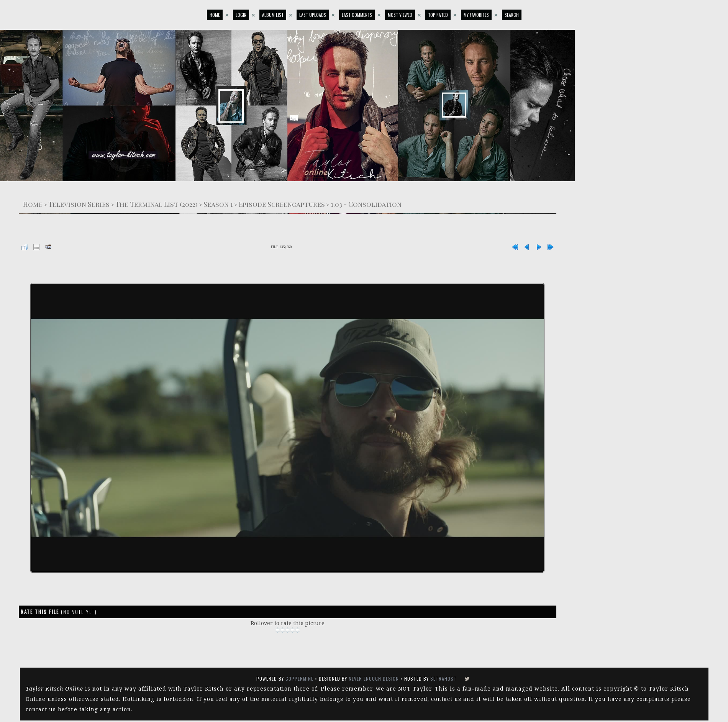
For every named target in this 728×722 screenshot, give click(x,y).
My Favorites (476, 15)
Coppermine (299, 679)
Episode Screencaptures (282, 204)
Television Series (79, 204)
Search (512, 15)
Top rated (438, 15)
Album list (273, 15)
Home (215, 15)
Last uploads (313, 15)
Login (241, 15)
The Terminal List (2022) (157, 204)
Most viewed (400, 15)
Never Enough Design (374, 679)
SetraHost (444, 679)
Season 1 (218, 204)
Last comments (357, 15)
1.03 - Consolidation (366, 204)
